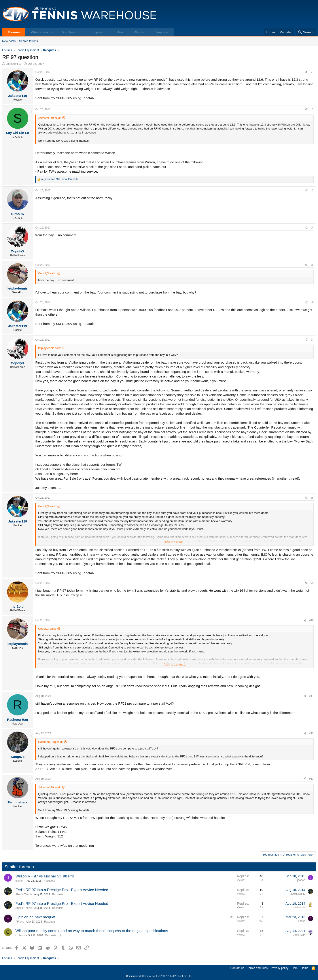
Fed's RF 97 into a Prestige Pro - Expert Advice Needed (62, 890)
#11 (311, 696)
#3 (312, 191)
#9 (312, 583)
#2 (312, 109)
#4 (312, 228)
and (60, 179)
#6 (312, 302)
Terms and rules (257, 968)
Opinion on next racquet (35, 917)
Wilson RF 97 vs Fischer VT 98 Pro (45, 876)
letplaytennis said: (50, 348)
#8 (312, 498)
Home (305, 968)
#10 (311, 620)
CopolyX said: (47, 273)
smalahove (299, 908)
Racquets (49, 881)
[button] (52, 32)
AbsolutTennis (24, 894)
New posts (9, 41)
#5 (312, 265)
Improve (162, 32)
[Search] (306, 32)
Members (69, 32)
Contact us (237, 968)
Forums (14, 32)
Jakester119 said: (49, 118)
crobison (20, 935)
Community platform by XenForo (159, 976)
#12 (311, 733)
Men (120, 32)
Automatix (299, 935)
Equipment (97, 32)
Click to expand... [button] (175, 542)
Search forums (29, 41)
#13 (311, 779)
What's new (39, 32)
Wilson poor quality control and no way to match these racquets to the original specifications (92, 931)
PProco (20, 922)
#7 (312, 340)
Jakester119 (14, 64)
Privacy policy (280, 968)
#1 (312, 72)
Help (295, 968)
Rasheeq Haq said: (50, 742)
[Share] (306, 72)
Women (139, 32)
